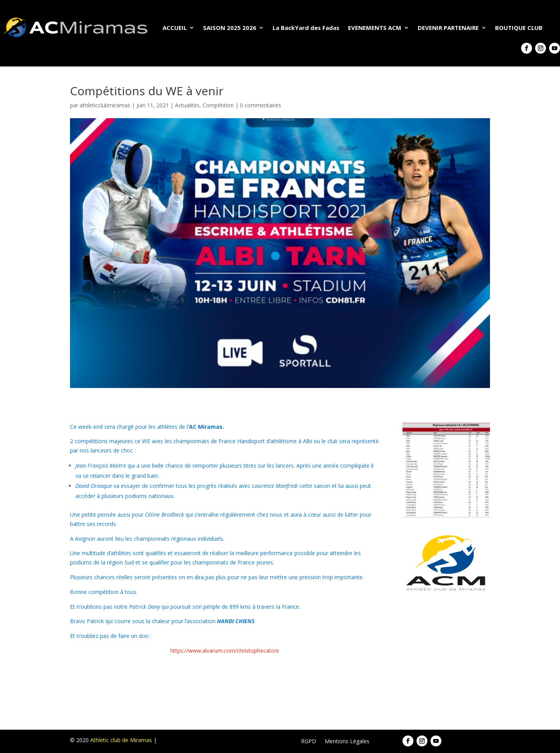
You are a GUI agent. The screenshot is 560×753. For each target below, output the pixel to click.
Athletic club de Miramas (121, 740)
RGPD (309, 742)
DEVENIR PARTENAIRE (448, 28)
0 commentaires (261, 105)
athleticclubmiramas (105, 105)
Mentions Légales (347, 742)
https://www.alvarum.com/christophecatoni (225, 651)
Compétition (218, 105)
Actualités (187, 105)
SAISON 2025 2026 (230, 28)
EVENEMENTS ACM (375, 28)
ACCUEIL (175, 28)
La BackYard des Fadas (306, 28)
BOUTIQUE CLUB (519, 28)
